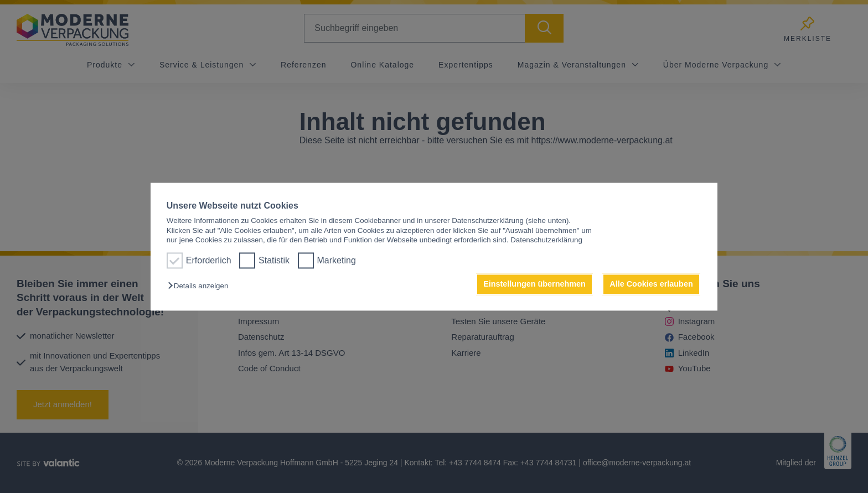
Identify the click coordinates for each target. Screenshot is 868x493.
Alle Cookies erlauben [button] (651, 284)
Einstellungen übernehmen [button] (534, 284)
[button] (201, 286)
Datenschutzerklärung (546, 240)
